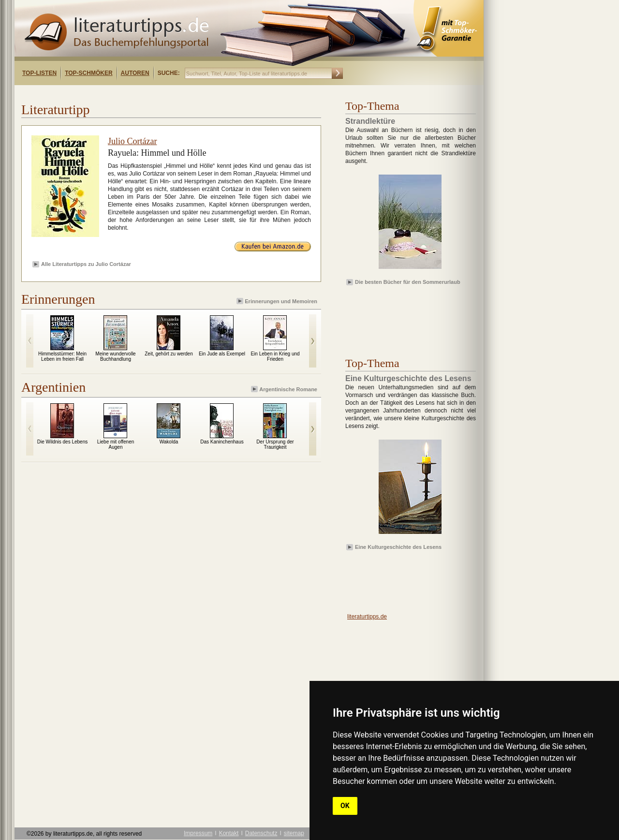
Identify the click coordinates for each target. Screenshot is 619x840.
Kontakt (229, 833)
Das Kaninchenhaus (222, 442)
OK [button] (345, 806)
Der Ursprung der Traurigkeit (275, 444)
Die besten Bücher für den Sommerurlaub (408, 282)
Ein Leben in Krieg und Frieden (275, 356)
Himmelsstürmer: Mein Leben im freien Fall (62, 356)
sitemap (294, 833)
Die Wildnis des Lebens (63, 442)
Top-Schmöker (88, 73)
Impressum (198, 833)
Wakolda (169, 442)
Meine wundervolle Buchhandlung (115, 356)
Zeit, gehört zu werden (169, 354)
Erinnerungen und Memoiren (278, 301)
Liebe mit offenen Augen (116, 444)
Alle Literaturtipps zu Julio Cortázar (86, 264)
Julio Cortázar (132, 141)
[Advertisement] (139, 94)
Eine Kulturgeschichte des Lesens (398, 547)
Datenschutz (261, 833)
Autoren (135, 73)
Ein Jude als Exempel (222, 354)
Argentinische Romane (285, 389)
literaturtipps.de (367, 617)
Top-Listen (39, 73)
